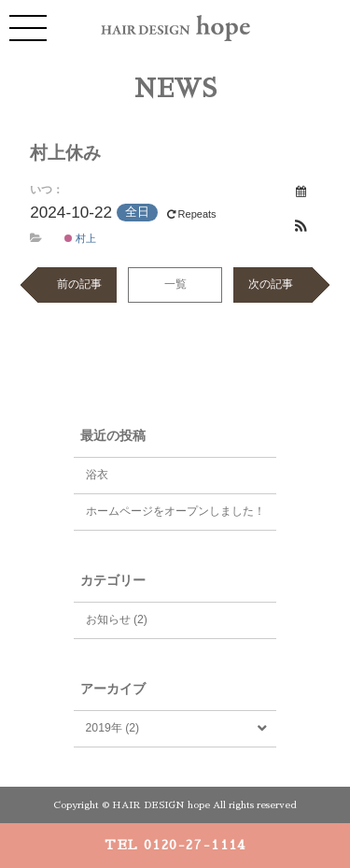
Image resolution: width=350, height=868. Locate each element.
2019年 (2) (113, 728)
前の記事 (79, 284)
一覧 (175, 284)
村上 (80, 238)
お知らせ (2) (117, 619)
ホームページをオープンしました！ (175, 511)
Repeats (193, 214)
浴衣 (97, 475)
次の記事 (271, 284)
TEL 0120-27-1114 (175, 845)
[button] (301, 227)
